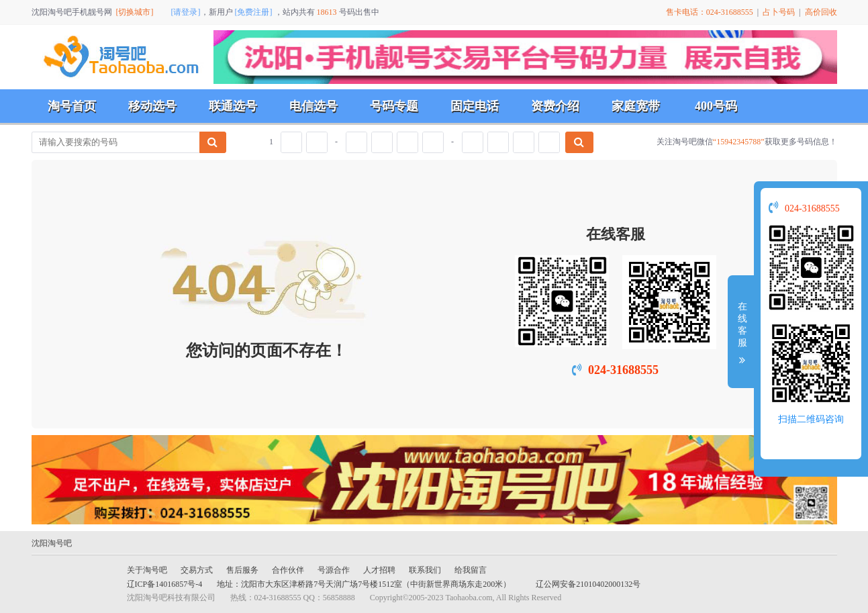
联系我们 (425, 570)
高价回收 (821, 12)
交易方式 (197, 570)
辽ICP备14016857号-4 (165, 584)
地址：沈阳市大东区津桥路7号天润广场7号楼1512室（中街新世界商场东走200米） (364, 584)
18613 (327, 12)
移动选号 (152, 106)
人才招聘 (379, 570)
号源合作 (334, 570)
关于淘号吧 (147, 570)
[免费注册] (254, 12)
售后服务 (242, 570)
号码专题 (394, 106)
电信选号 (314, 106)
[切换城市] (135, 12)
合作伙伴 (288, 570)
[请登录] (186, 12)
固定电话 (475, 106)
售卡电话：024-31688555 (710, 12)
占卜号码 (779, 12)
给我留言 (471, 570)
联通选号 (233, 106)
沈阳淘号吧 (52, 543)
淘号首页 (72, 106)
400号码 (716, 106)
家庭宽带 (636, 106)
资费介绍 (555, 106)
